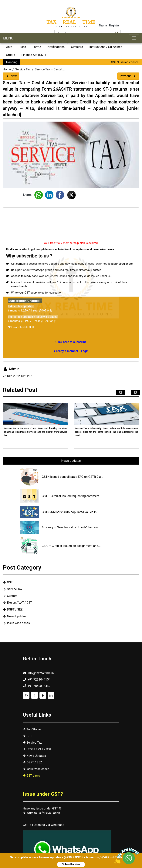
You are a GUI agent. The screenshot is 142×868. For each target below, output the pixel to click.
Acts (9, 47)
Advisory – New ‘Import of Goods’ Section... (71, 527)
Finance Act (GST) (34, 55)
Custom (12, 596)
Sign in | (103, 25)
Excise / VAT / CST (20, 603)
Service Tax (23, 69)
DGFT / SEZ (15, 609)
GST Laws (33, 776)
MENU (8, 38)
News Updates (71, 461)
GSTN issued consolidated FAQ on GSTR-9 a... (72, 477)
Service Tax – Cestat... (50, 69)
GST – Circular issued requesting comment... (72, 496)
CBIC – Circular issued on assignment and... (71, 546)
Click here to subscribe (71, 342)
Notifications (56, 47)
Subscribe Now (71, 864)
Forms (37, 47)
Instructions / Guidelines (106, 47)
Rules (22, 47)
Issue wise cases (18, 623)
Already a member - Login (71, 351)
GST (10, 582)
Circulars (77, 47)
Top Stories (34, 729)
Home (7, 69)
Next (11, 76)
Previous (128, 76)
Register (114, 25)
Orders (10, 55)
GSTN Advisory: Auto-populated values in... (70, 512)
